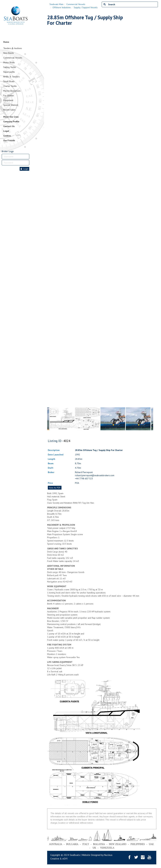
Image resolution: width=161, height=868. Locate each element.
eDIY (65, 859)
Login (24, 169)
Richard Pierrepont (84, 472)
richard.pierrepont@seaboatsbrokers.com (95, 475)
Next (152, 209)
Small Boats (9, 81)
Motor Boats (9, 62)
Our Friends (9, 140)
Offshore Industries (62, 7)
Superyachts (9, 72)
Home (6, 42)
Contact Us (9, 126)
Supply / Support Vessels (86, 7)
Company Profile (11, 122)
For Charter (9, 96)
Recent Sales (9, 110)
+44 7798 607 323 (84, 479)
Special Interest (11, 105)
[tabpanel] (113, 419)
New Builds (9, 53)
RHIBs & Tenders (11, 77)
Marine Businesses (12, 91)
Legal (6, 131)
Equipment (8, 100)
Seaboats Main (56, 4)
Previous (49, 209)
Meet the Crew (11, 117)
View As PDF (55, 488)
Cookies (7, 136)
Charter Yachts (10, 86)
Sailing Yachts (10, 67)
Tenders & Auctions (13, 48)
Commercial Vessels (13, 58)
